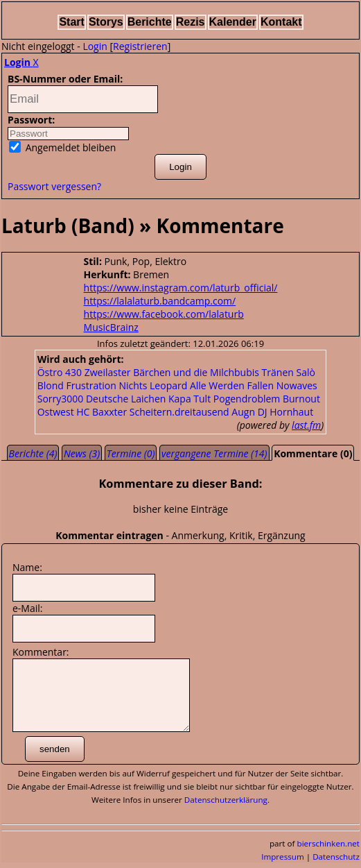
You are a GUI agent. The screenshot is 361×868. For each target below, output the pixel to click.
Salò (305, 372)
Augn (243, 412)
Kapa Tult (190, 399)
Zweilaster (108, 372)
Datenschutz (336, 857)
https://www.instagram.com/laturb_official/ (181, 288)
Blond (51, 385)
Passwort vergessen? (54, 186)
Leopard (168, 385)
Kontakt (281, 22)
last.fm (306, 425)
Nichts (133, 385)
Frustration (91, 385)
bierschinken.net (329, 843)
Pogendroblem (247, 399)
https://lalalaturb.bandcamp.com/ (160, 301)
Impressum (283, 857)
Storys (106, 22)
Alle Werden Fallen (232, 385)
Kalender (233, 22)
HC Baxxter (102, 412)
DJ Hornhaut (286, 412)
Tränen (278, 372)
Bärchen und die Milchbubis (196, 372)
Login (95, 46)
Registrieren (140, 46)
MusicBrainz (111, 327)
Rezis (191, 22)
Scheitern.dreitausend (179, 412)
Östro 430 (60, 372)
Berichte (150, 22)
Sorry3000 (61, 399)
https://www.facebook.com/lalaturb (164, 314)
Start (71, 22)
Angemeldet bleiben (62, 147)
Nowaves (297, 385)
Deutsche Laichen (126, 399)
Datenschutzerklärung (226, 800)
